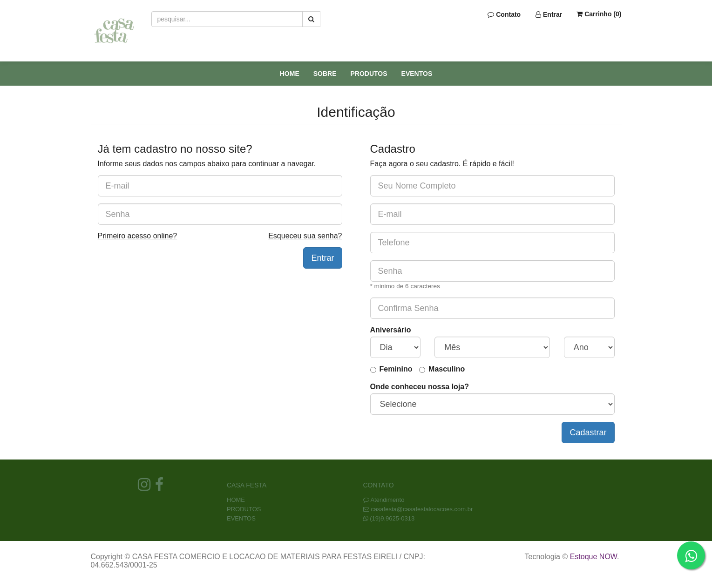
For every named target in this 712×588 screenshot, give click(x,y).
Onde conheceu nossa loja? (420, 387)
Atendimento (384, 500)
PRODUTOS (369, 74)
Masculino (447, 369)
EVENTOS (417, 74)
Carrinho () (599, 14)
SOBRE (325, 74)
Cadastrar (588, 433)
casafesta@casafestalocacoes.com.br (422, 509)
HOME (290, 74)
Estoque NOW (593, 557)
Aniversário (391, 330)
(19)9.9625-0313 (392, 518)
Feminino (396, 369)
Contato (504, 14)
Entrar (549, 14)
